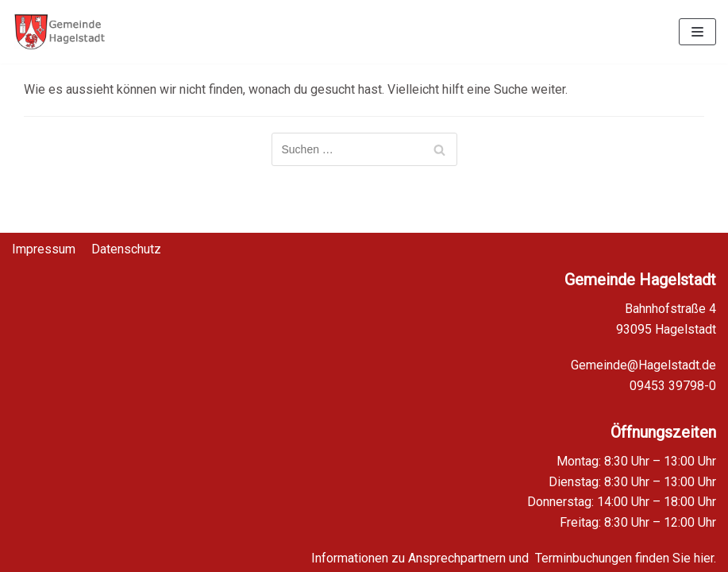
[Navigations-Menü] (697, 32)
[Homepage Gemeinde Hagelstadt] (60, 32)
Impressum (44, 240)
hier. (705, 558)
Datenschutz (126, 240)
